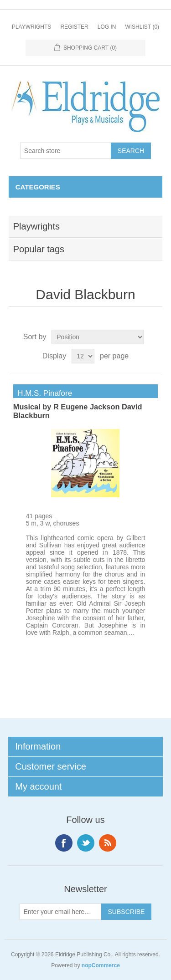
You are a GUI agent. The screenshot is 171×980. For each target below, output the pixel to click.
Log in (107, 27)
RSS (108, 843)
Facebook (64, 843)
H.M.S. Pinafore (43, 393)
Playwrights (31, 27)
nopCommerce (101, 965)
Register (74, 27)
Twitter (86, 843)
